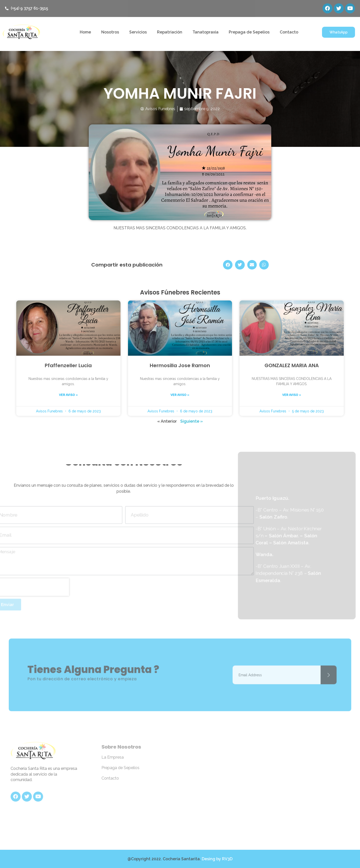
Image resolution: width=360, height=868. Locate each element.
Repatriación (170, 32)
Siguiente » (191, 421)
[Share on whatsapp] (264, 265)
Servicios (138, 32)
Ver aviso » (68, 395)
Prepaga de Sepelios (249, 32)
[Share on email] (252, 265)
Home (85, 32)
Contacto (289, 32)
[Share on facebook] (228, 265)
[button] (338, 32)
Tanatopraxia (205, 32)
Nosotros (110, 32)
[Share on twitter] (240, 265)
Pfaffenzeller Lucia (68, 365)
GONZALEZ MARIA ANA (292, 365)
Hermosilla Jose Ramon (180, 365)
